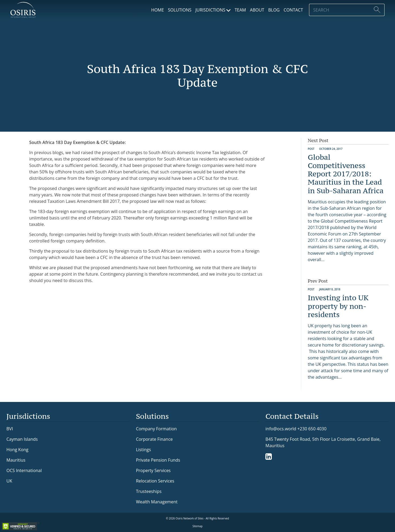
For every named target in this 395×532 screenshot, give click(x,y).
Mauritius (16, 460)
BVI (10, 429)
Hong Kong (17, 450)
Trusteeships (149, 491)
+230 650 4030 (312, 429)
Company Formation (156, 429)
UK (9, 481)
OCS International (24, 470)
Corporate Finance (154, 439)
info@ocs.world (281, 429)
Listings (144, 450)
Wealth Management (157, 502)
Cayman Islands (22, 439)
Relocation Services (155, 481)
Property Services (153, 470)
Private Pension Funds (158, 460)
